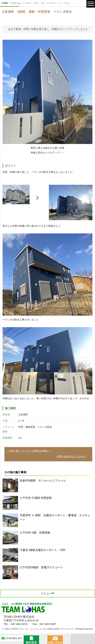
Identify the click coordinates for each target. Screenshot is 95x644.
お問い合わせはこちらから (71, 456)
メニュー (47, 593)
